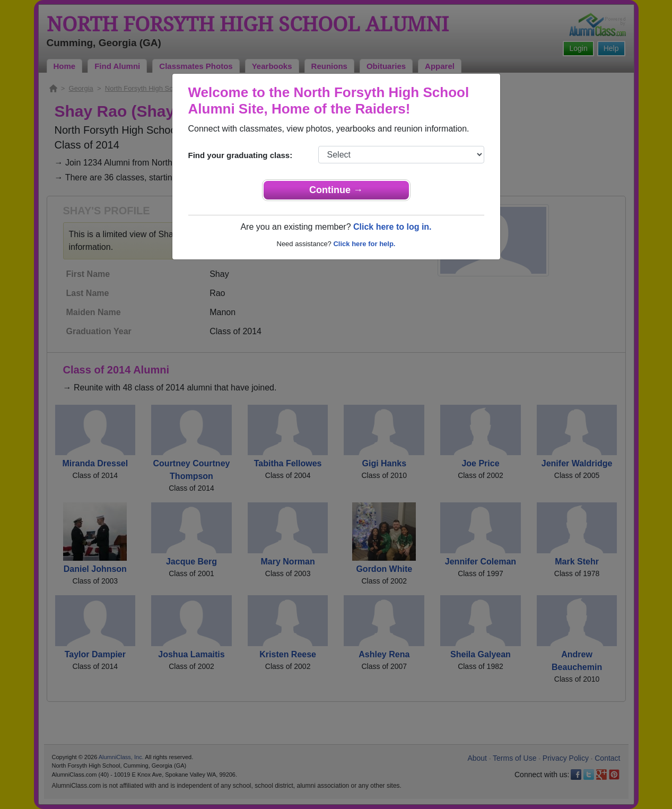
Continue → (336, 190)
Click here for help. (364, 244)
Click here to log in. (392, 227)
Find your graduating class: (241, 155)
